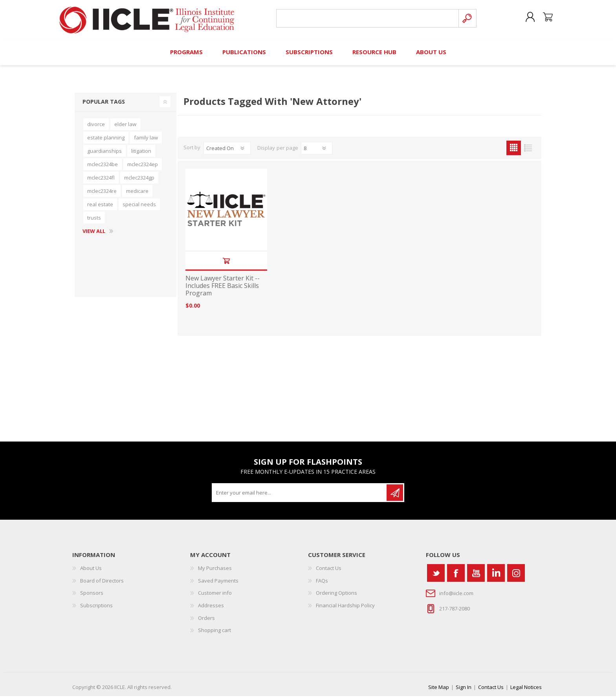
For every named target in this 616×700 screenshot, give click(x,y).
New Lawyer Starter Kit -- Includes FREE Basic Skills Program (223, 290)
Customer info (215, 597)
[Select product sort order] (227, 152)
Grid (514, 152)
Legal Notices (526, 691)
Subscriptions (96, 609)
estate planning (106, 141)
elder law (125, 128)
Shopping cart (545, 19)
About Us (91, 572)
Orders (206, 622)
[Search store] (366, 20)
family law (146, 141)
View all (94, 235)
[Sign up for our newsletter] (300, 497)
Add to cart (226, 265)
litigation (141, 155)
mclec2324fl (101, 181)
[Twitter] (436, 577)
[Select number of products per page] (317, 152)
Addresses (211, 609)
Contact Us (329, 572)
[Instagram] (516, 577)
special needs (139, 208)
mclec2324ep (143, 168)
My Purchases (215, 572)
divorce (96, 128)
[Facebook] (456, 577)
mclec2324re (102, 195)
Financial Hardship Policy (345, 609)
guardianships (104, 155)
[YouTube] (476, 577)
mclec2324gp (139, 181)
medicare (137, 195)
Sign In (464, 691)
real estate (100, 208)
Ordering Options (336, 597)
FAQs (322, 585)
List (528, 152)
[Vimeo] (496, 577)
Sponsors (92, 597)
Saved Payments (218, 585)
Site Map (439, 691)
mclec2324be (103, 168)
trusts (94, 222)
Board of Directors (102, 585)
